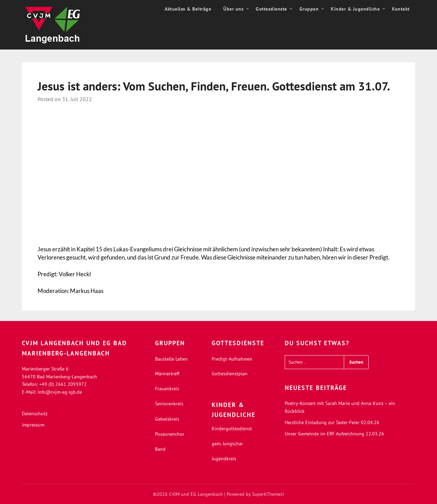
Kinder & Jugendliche (355, 9)
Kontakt (401, 9)
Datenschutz (35, 414)
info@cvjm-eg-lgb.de (60, 392)
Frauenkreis (167, 389)
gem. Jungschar (227, 444)
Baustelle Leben (171, 359)
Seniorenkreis (169, 404)
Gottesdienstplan (230, 374)
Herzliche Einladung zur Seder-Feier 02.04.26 (332, 422)
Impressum (33, 425)
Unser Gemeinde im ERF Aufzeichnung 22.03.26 (334, 434)
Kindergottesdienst (232, 429)
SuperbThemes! (268, 494)
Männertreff (167, 374)
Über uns (233, 9)
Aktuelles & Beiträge (188, 9)
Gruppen (309, 9)
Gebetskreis (167, 419)
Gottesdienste (271, 9)
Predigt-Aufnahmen (232, 359)
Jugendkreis (224, 459)
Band (160, 449)
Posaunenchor (170, 434)
